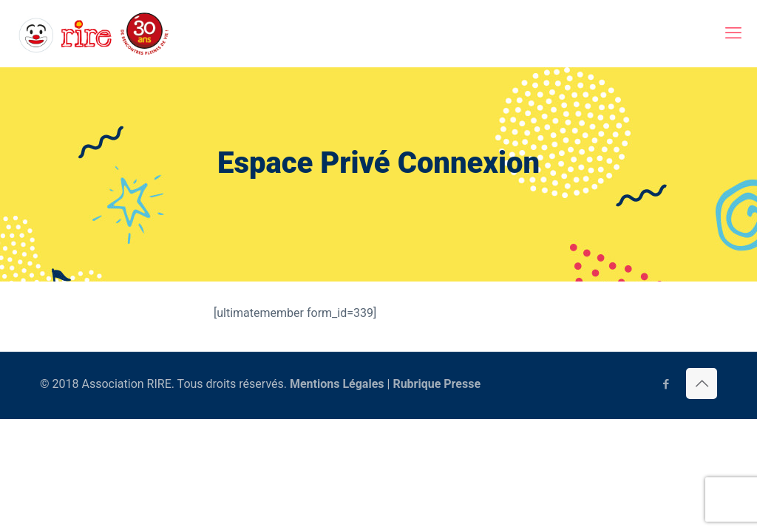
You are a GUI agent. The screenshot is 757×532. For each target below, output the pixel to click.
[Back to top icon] (702, 383)
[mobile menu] (733, 33)
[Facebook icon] (666, 384)
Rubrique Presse (437, 384)
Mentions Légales (337, 384)
